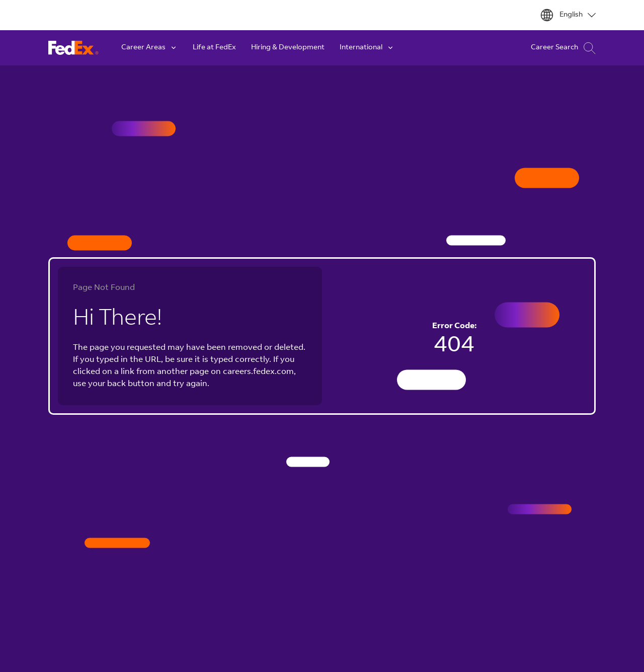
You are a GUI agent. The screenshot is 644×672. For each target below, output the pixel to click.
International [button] (367, 48)
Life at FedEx (214, 48)
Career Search (563, 48)
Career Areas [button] (149, 48)
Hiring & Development (288, 48)
